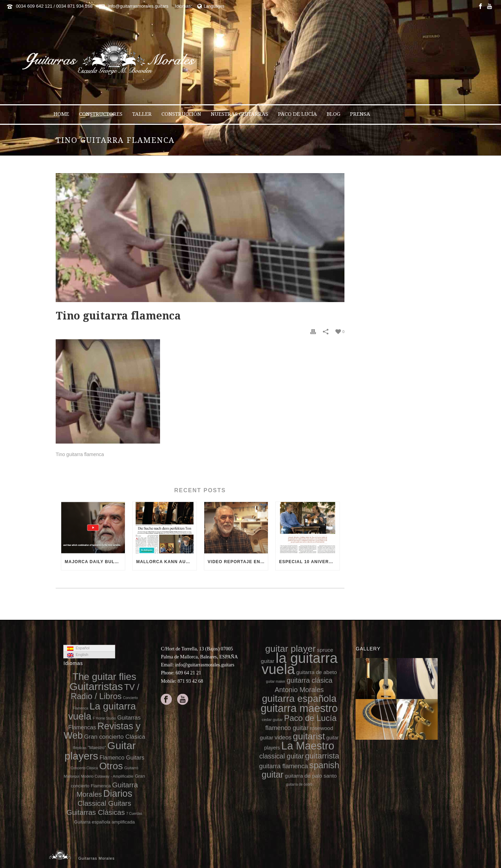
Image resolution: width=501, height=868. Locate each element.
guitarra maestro (299, 708)
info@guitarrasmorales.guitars (138, 6)
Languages (211, 6)
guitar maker (276, 682)
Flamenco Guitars (122, 757)
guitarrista (322, 756)
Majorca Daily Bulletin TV (95, 562)
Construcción (181, 114)
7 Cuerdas (134, 814)
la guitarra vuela (300, 664)
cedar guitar (272, 720)
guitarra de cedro (299, 784)
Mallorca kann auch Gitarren (166, 562)
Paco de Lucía (297, 114)
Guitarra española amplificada (105, 822)
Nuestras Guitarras (240, 114)
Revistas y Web (102, 731)
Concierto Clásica (84, 768)
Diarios (118, 794)
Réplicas (80, 748)
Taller (142, 114)
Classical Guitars (104, 803)
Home (61, 114)
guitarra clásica (309, 680)
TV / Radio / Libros (105, 692)
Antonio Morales (299, 690)
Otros (111, 766)
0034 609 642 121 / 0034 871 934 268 (54, 6)
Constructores (101, 114)
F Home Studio (104, 718)
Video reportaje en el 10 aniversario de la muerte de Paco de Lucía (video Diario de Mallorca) (238, 562)
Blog (333, 114)
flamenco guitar (287, 728)
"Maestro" (97, 748)
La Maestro (308, 746)
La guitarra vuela (102, 711)
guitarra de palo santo (311, 776)
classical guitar (281, 756)
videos (283, 737)
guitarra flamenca (284, 766)
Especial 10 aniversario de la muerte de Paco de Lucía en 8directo (309, 562)
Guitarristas (96, 686)
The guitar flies (105, 677)
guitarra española (299, 699)
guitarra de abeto (316, 672)
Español (78, 648)
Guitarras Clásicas (96, 812)
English (78, 655)
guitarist (309, 736)
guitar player (290, 649)
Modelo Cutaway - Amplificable (107, 776)
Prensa (360, 114)
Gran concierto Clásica (114, 737)
